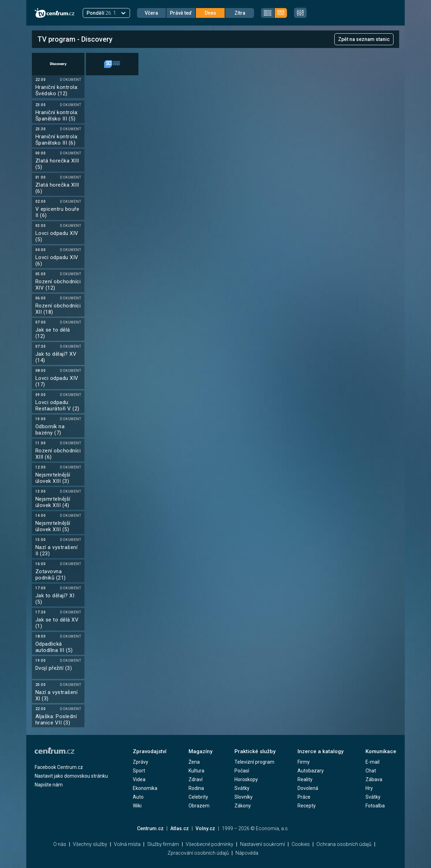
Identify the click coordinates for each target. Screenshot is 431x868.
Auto (138, 797)
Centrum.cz (150, 828)
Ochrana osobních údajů (344, 844)
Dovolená (308, 788)
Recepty (307, 806)
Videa (139, 779)
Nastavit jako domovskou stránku (71, 776)
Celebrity (198, 797)
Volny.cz (205, 828)
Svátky (242, 788)
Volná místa (127, 844)
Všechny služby (90, 844)
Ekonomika (145, 788)
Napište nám (49, 785)
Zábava (374, 779)
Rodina (196, 788)
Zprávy (141, 762)
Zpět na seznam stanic (364, 39)
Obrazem (199, 806)
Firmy (304, 762)
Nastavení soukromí (262, 844)
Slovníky (244, 797)
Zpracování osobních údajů (198, 853)
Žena (194, 762)
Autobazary (311, 771)
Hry (369, 788)
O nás (60, 844)
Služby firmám (163, 844)
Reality (305, 779)
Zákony (243, 806)
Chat (371, 771)
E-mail (372, 762)
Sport (139, 771)
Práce (304, 797)
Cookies (301, 844)
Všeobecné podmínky (210, 844)
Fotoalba (375, 806)
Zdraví (196, 779)
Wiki (137, 806)
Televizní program (254, 762)
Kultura (196, 771)
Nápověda (247, 853)
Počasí (242, 771)
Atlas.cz (180, 828)
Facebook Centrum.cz (59, 767)
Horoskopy (246, 779)
